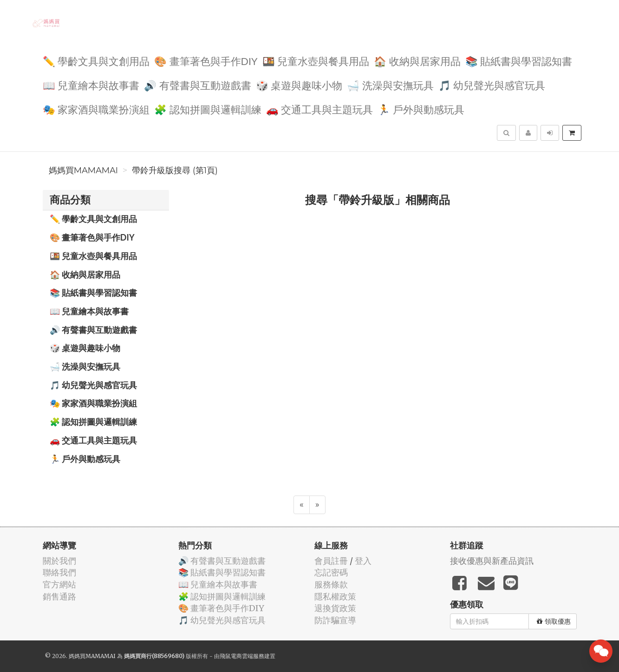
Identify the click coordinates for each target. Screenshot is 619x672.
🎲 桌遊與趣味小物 (299, 85)
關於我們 (59, 561)
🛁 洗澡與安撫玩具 (390, 85)
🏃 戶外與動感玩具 (421, 109)
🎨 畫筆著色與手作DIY (206, 61)
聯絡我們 (59, 572)
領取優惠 (554, 621)
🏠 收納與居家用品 (417, 61)
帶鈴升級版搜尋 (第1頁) (175, 170)
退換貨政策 (335, 608)
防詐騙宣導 (335, 620)
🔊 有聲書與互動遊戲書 (198, 85)
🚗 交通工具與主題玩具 (320, 109)
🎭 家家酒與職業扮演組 (96, 109)
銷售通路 (59, 597)
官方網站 (59, 584)
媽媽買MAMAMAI (83, 170)
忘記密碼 (331, 572)
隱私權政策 (335, 597)
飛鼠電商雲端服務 (242, 656)
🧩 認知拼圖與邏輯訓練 (208, 109)
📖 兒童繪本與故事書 (91, 85)
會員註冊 (331, 561)
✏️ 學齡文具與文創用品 (96, 61)
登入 (363, 561)
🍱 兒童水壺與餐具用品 (316, 61)
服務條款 (331, 584)
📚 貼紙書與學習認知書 (519, 61)
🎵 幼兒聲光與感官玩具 (492, 85)
